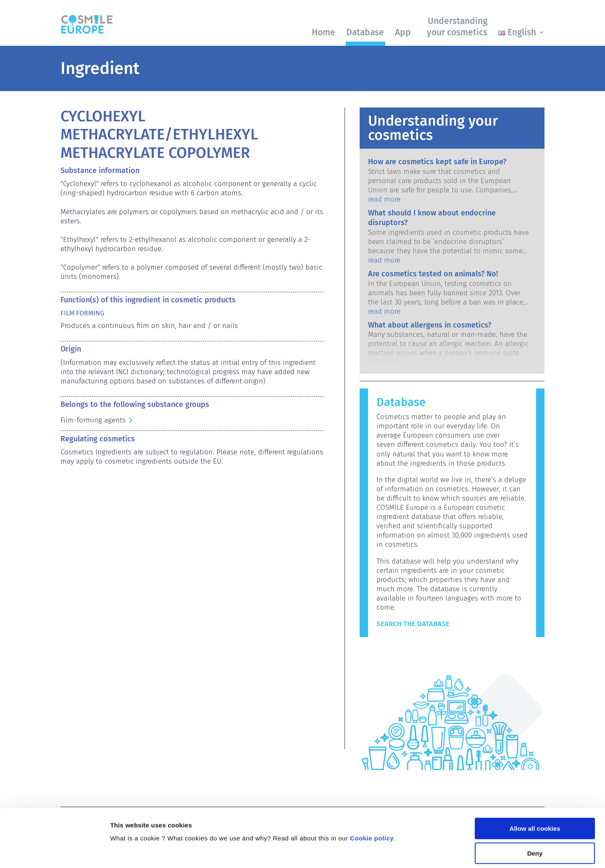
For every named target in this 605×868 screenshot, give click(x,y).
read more (384, 199)
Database (365, 32)
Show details (130, 851)
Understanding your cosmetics (457, 27)
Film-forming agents (93, 420)
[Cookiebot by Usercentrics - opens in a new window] (54, 852)
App (403, 32)
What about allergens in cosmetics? (430, 325)
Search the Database (413, 624)
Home (324, 32)
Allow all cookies (535, 777)
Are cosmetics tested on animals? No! (433, 274)
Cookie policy (372, 787)
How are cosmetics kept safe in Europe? (437, 162)
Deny (535, 802)
